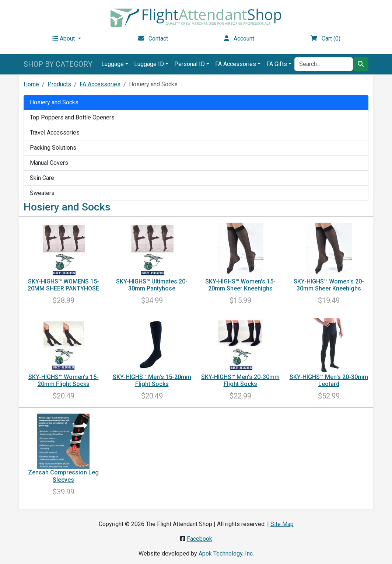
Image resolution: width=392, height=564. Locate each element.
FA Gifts (277, 64)
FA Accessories (236, 64)
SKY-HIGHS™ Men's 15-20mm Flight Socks (152, 380)
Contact (153, 39)
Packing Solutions (53, 148)
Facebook (199, 539)
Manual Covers (49, 163)
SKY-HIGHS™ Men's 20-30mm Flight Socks (240, 380)
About (64, 39)
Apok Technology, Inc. (226, 553)
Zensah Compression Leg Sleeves (63, 476)
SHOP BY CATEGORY (58, 64)
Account (239, 39)
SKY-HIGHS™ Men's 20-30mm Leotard (329, 380)
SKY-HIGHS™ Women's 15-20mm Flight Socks (64, 380)
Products (59, 84)
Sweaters (42, 193)
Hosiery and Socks (54, 102)
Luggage (113, 64)
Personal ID (190, 64)
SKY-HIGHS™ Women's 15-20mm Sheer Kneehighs (240, 285)
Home (31, 84)
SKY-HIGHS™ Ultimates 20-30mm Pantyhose (152, 285)
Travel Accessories (55, 133)
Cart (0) (325, 39)
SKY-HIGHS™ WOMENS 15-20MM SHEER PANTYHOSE (63, 285)
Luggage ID (149, 64)
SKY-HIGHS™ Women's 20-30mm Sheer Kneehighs (329, 285)
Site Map (282, 524)
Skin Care (42, 178)
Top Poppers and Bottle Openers (72, 117)
